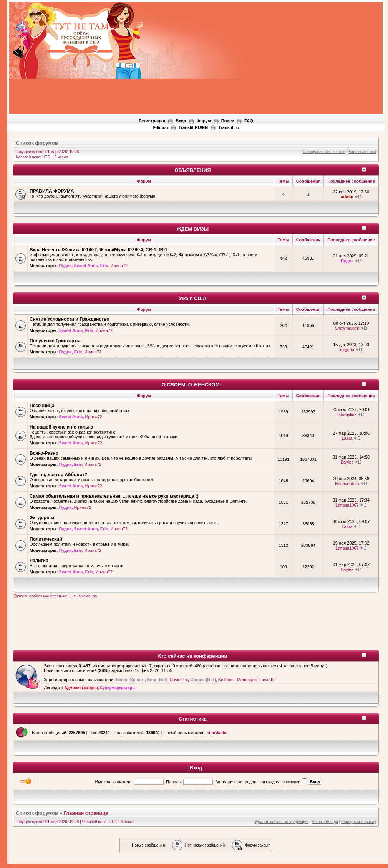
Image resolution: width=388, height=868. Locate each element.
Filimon (160, 127)
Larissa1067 (347, 505)
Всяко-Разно (44, 453)
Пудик (65, 266)
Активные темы (362, 152)
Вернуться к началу (359, 822)
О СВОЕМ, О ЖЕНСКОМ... (193, 385)
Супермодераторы (118, 688)
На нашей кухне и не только (61, 427)
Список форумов (37, 143)
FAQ (249, 121)
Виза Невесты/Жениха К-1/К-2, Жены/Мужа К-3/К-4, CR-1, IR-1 (99, 250)
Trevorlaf (267, 680)
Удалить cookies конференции (41, 596)
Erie (104, 266)
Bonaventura (347, 484)
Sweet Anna (86, 266)
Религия (39, 561)
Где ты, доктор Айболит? (58, 475)
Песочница (42, 406)
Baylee (347, 462)
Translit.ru (228, 127)
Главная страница (86, 813)
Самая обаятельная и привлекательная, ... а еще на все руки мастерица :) (114, 496)
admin (347, 197)
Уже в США (193, 298)
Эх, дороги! (43, 518)
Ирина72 (119, 266)
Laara (347, 438)
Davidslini (179, 680)
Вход (181, 121)
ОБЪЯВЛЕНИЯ (192, 170)
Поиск (228, 121)
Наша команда (84, 596)
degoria (347, 350)
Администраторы (81, 688)
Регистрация (152, 121)
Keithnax (226, 680)
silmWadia (217, 733)
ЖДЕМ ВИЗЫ (193, 229)
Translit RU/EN (193, 127)
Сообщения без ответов (324, 152)
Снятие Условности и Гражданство (70, 319)
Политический (46, 539)
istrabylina (347, 414)
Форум (204, 121)
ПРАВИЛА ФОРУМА (52, 191)
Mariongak (247, 680)
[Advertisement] (265, 59)
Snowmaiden (347, 328)
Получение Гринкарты (55, 341)
